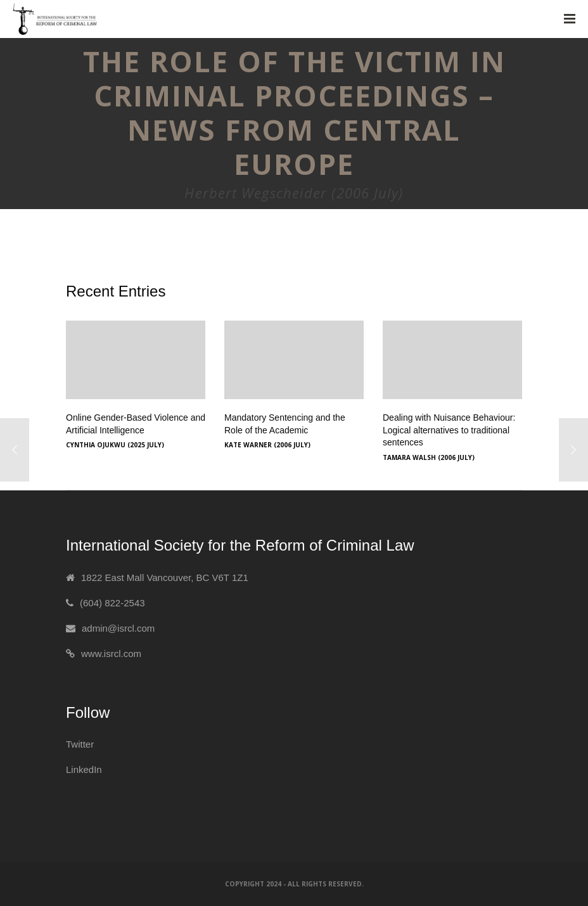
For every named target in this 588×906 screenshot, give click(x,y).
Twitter (80, 744)
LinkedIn (84, 769)
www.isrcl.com (111, 654)
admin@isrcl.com (118, 628)
